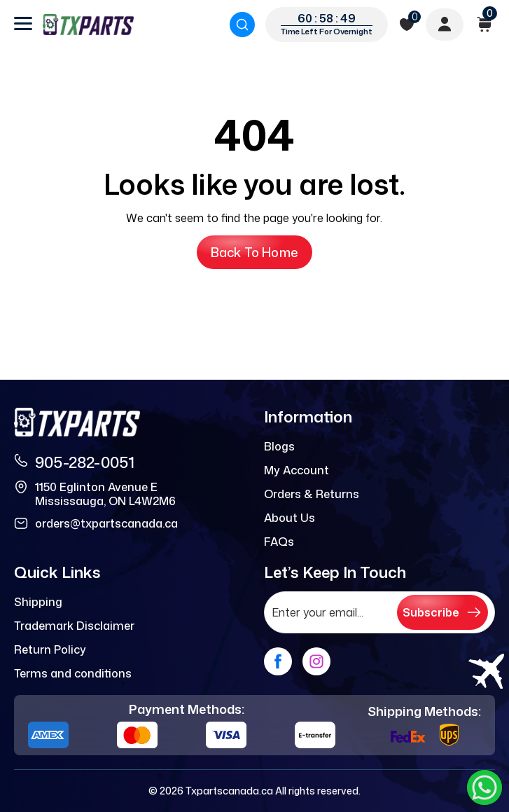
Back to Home (254, 252)
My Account (297, 470)
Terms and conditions (73, 673)
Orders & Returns (312, 494)
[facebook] (278, 661)
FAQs (279, 542)
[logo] (88, 25)
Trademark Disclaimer (74, 626)
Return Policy (50, 649)
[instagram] (316, 661)
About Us (290, 518)
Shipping (38, 602)
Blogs (279, 446)
